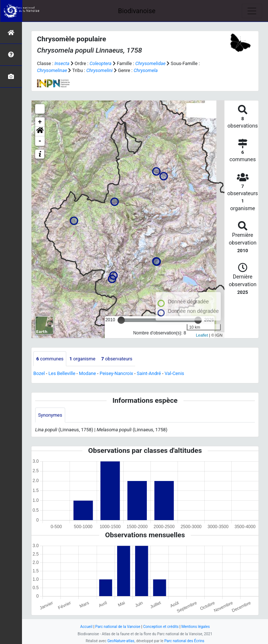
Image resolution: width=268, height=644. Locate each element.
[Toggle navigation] (252, 11)
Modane (88, 373)
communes (50, 359)
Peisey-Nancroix (116, 373)
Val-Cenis (174, 373)
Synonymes (50, 415)
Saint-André (149, 373)
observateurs (117, 359)
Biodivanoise (137, 11)
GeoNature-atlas (121, 641)
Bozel (39, 373)
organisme (82, 359)
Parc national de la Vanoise (118, 627)
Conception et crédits (161, 627)
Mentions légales (196, 627)
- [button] (40, 141)
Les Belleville (62, 373)
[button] (40, 132)
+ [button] (40, 122)
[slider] (121, 320)
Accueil (86, 627)
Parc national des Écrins (184, 641)
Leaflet (202, 335)
